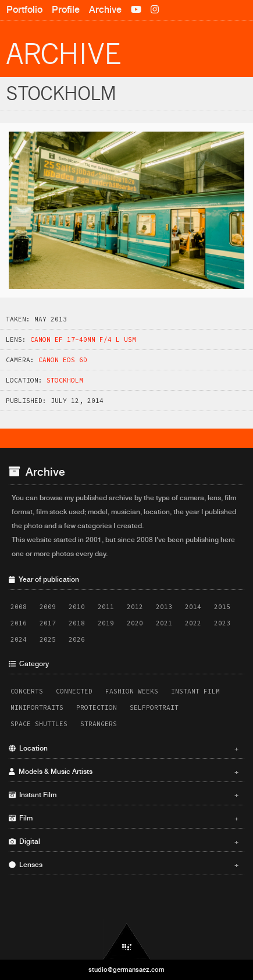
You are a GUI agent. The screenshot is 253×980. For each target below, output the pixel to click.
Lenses (124, 865)
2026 (77, 639)
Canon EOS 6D (63, 360)
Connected (74, 691)
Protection (97, 707)
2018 (77, 623)
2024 (19, 639)
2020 (135, 623)
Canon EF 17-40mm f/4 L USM (83, 339)
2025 (48, 639)
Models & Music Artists (124, 772)
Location (124, 748)
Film (124, 818)
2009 (48, 607)
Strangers (99, 724)
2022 (193, 623)
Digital (124, 841)
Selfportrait (154, 707)
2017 (48, 623)
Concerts (27, 691)
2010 (77, 607)
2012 (135, 607)
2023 (222, 623)
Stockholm (65, 380)
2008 (19, 607)
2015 (222, 607)
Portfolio (24, 10)
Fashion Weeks (132, 691)
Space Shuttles (39, 724)
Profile (66, 10)
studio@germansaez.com (126, 970)
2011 (106, 607)
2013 (164, 607)
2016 (19, 623)
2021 (164, 623)
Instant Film (195, 691)
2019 (106, 623)
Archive (105, 10)
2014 (193, 607)
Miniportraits (37, 707)
